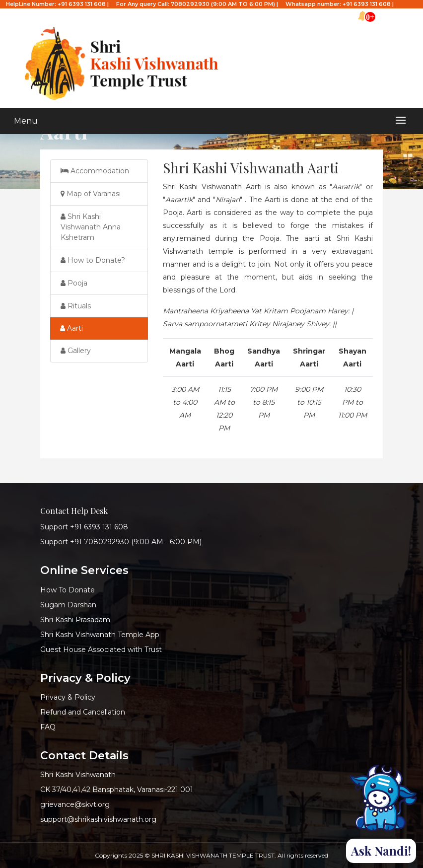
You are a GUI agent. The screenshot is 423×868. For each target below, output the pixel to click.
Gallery (76, 351)
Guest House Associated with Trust (101, 650)
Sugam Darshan (68, 605)
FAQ (48, 727)
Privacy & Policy (68, 697)
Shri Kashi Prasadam (75, 620)
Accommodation (95, 171)
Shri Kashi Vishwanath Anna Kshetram (91, 227)
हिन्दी (413, 12)
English (393, 12)
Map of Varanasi (91, 194)
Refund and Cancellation (83, 712)
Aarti (71, 328)
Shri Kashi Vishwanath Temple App (100, 635)
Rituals (76, 306)
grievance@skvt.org (75, 804)
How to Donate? (93, 260)
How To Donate (68, 590)
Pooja (74, 283)
